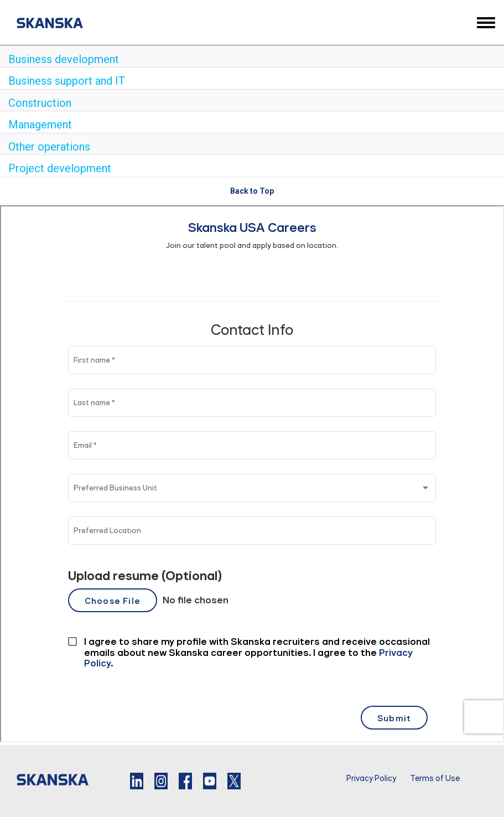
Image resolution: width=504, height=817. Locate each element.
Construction (40, 103)
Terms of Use (435, 778)
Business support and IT (67, 81)
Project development (60, 168)
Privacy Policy (371, 778)
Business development (64, 59)
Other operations (49, 147)
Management (40, 125)
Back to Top (252, 191)
